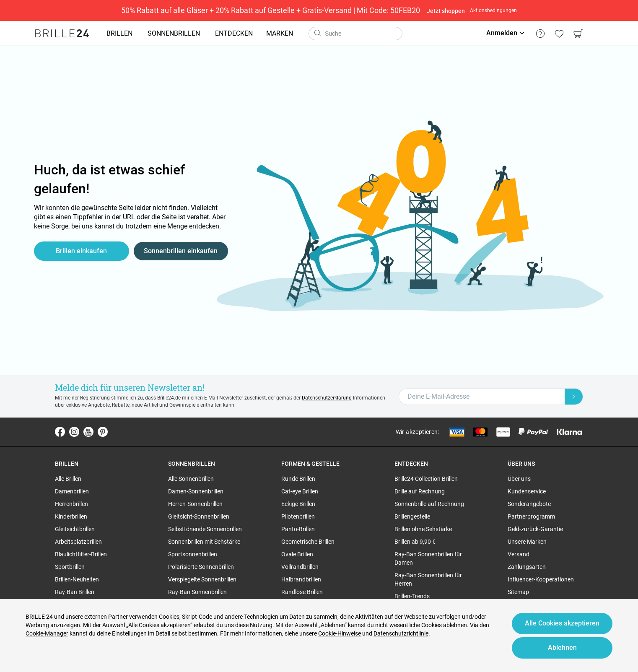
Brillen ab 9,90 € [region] (415, 542)
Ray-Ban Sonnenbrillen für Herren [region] (428, 579)
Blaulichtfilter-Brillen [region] (81, 554)
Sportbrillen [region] (70, 567)
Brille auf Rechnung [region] (420, 491)
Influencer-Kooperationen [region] (541, 579)
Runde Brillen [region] (298, 479)
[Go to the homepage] (62, 34)
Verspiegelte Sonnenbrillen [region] (202, 579)
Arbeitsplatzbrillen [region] (78, 542)
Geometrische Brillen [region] (308, 542)
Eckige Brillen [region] (298, 504)
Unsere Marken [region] (527, 542)
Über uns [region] (519, 479)
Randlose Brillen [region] (302, 592)
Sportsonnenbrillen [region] (193, 554)
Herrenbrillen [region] (71, 504)
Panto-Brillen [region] (298, 529)
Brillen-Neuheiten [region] (77, 579)
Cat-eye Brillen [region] (300, 491)
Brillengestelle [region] (412, 516)
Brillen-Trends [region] (412, 596)
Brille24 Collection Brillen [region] (426, 479)
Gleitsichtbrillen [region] (75, 529)
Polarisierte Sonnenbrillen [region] (201, 567)
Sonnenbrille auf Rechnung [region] (429, 504)
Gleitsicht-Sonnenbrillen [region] (199, 516)
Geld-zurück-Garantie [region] (535, 529)
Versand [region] (519, 554)
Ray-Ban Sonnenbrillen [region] (197, 592)
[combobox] (355, 34)
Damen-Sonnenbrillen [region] (196, 491)
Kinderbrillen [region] (71, 516)
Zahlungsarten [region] (527, 567)
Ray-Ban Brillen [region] (75, 592)
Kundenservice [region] (527, 491)
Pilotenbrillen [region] (298, 516)
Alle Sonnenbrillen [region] (191, 479)
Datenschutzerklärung (327, 398)
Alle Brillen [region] (68, 479)
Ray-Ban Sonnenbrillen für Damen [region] (428, 558)
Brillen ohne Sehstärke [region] (423, 529)
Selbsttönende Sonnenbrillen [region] (205, 529)
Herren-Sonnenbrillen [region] (195, 504)
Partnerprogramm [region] (531, 516)
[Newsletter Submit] (574, 397)
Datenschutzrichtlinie (401, 633)
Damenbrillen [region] (72, 491)
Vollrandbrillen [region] (300, 567)
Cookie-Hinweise (340, 633)
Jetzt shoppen (446, 11)
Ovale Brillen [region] (297, 554)
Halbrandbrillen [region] (301, 579)
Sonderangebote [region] (529, 504)
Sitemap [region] (518, 592)
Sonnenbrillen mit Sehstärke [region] (204, 542)
